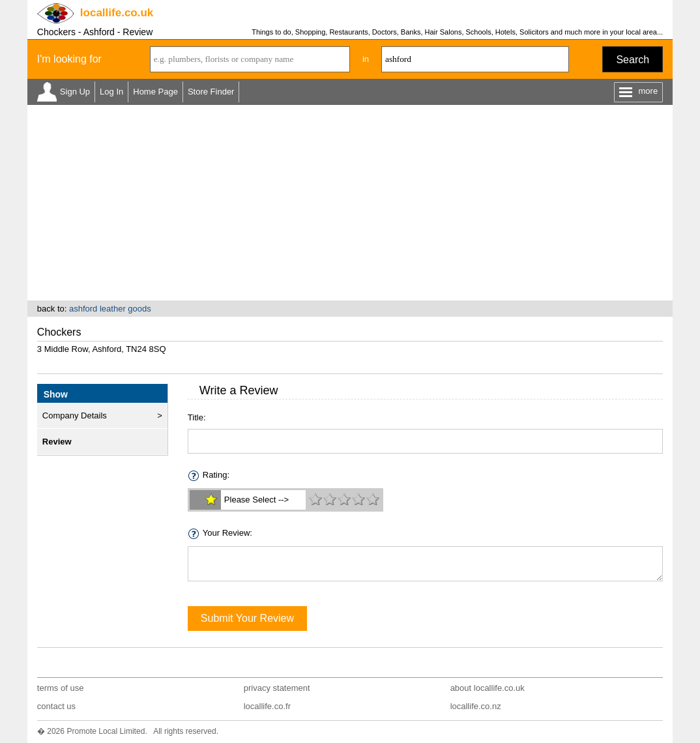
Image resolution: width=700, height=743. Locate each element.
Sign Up (75, 92)
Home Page (155, 92)
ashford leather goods (110, 309)
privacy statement (277, 688)
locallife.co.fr (267, 706)
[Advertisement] (350, 203)
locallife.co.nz (476, 706)
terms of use (61, 688)
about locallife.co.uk (488, 688)
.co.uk (117, 13)
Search (633, 60)
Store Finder (211, 92)
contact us (56, 706)
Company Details (75, 415)
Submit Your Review (247, 618)
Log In (111, 92)
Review (57, 442)
